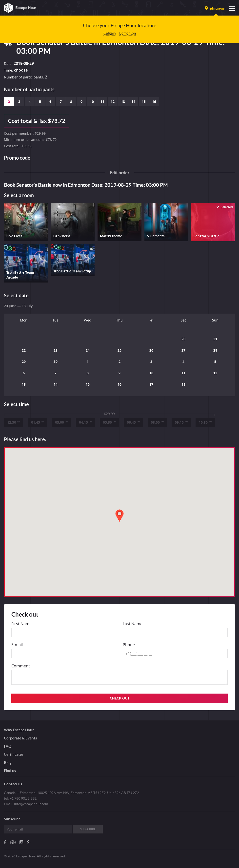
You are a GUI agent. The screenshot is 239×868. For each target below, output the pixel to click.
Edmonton (128, 33)
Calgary (110, 33)
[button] (119, 516)
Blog (8, 763)
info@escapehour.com (31, 804)
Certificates (14, 754)
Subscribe (88, 829)
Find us (10, 771)
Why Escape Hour (19, 730)
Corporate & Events (20, 738)
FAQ (8, 746)
